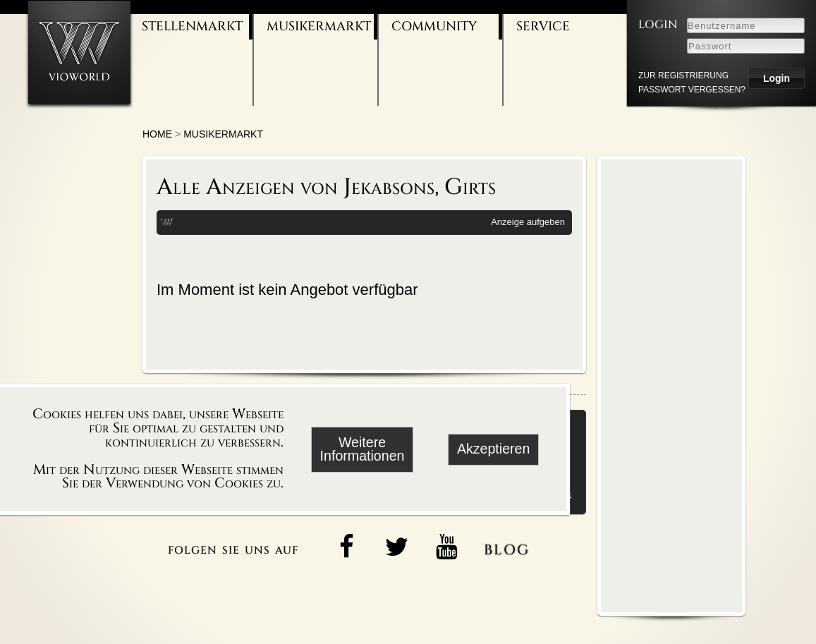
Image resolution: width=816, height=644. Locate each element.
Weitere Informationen (363, 449)
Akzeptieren (493, 449)
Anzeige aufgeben (528, 222)
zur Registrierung (683, 75)
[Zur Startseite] (79, 52)
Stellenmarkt (192, 26)
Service (543, 26)
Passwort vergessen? (692, 90)
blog (507, 547)
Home (157, 134)
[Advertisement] (671, 385)
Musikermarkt (319, 26)
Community (434, 26)
